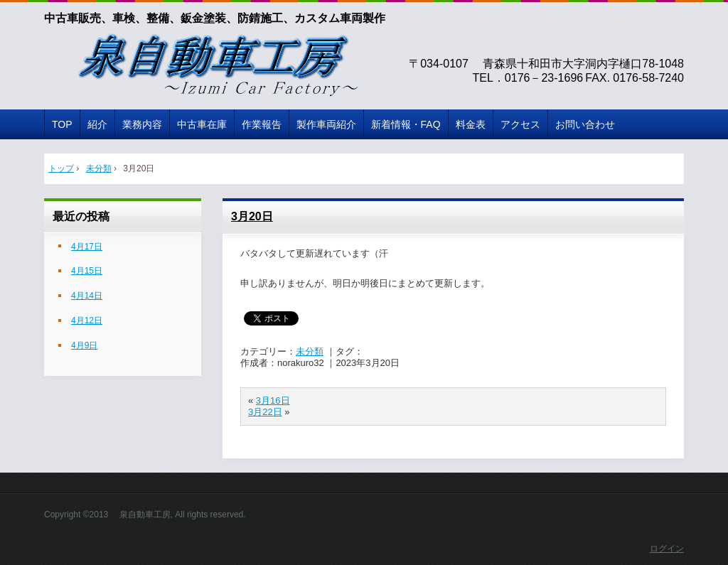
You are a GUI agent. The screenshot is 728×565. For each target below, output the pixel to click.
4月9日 (84, 345)
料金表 (471, 124)
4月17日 (87, 247)
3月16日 (273, 400)
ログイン (667, 549)
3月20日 (252, 216)
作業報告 (262, 124)
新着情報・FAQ (406, 124)
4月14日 (87, 296)
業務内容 (142, 124)
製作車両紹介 (326, 124)
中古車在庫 (202, 124)
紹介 (97, 124)
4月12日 (87, 321)
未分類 (310, 351)
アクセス (520, 124)
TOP (62, 124)
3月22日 (265, 412)
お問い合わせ (585, 124)
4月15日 (87, 271)
